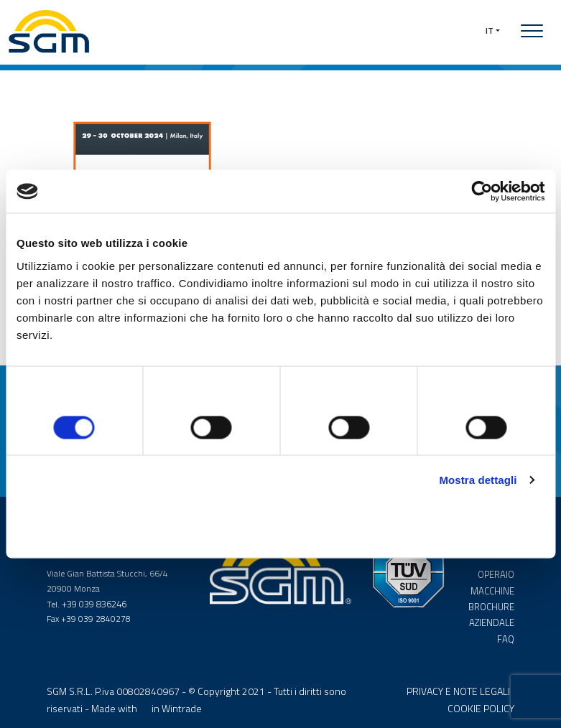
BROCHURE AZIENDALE (492, 608)
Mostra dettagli (478, 481)
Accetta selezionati (280, 527)
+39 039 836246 (94, 601)
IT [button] (490, 31)
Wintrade (182, 701)
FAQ (506, 631)
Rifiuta (103, 527)
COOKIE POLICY (481, 701)
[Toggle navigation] (532, 31)
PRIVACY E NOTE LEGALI (458, 685)
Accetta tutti (459, 527)
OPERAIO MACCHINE (494, 579)
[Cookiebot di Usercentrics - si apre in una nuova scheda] (482, 190)
